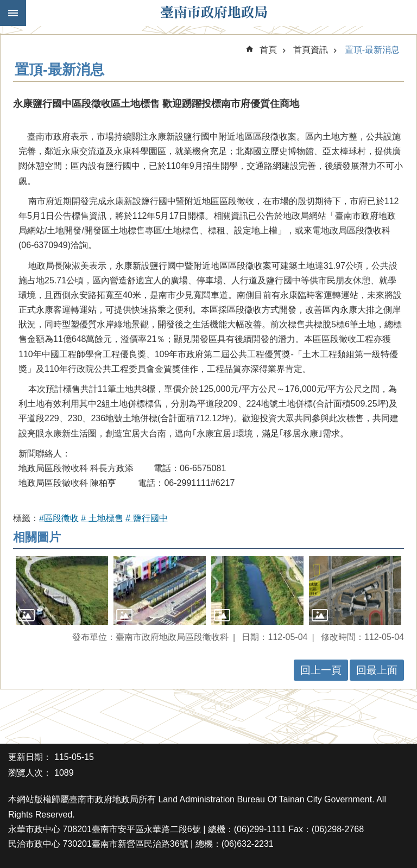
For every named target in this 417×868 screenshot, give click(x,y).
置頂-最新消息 (372, 50)
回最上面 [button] (377, 670)
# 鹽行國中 (146, 518)
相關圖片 (37, 537)
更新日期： (30, 757)
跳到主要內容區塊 (6, 6)
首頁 (268, 50)
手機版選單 (13, 13)
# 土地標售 (102, 518)
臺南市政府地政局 (214, 13)
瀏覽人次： (30, 773)
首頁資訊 (311, 50)
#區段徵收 (59, 518)
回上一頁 (321, 670)
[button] (62, 591)
